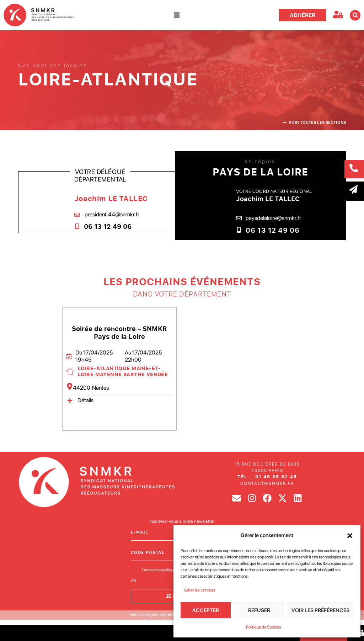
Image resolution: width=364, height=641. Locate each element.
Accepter (206, 610)
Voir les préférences (320, 610)
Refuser (259, 610)
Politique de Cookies (264, 627)
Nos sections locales (53, 65)
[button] (350, 536)
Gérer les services (200, 590)
